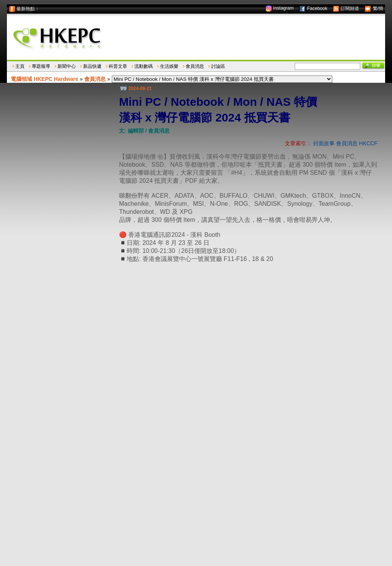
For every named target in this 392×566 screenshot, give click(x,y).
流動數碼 (144, 66)
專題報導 (41, 66)
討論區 (218, 66)
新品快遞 (92, 66)
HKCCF (368, 143)
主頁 (20, 66)
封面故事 (324, 143)
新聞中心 (67, 66)
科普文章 (118, 66)
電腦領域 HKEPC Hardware (45, 79)
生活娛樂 (169, 66)
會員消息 (195, 66)
